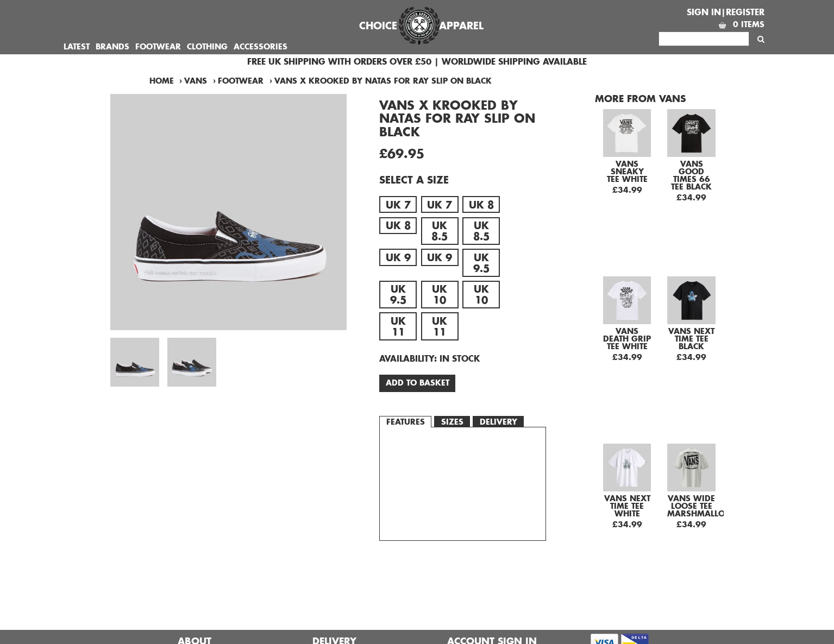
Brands (112, 46)
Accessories (261, 46)
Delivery (498, 422)
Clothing (207, 46)
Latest (77, 46)
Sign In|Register (726, 12)
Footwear (158, 46)
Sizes (452, 422)
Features (406, 422)
